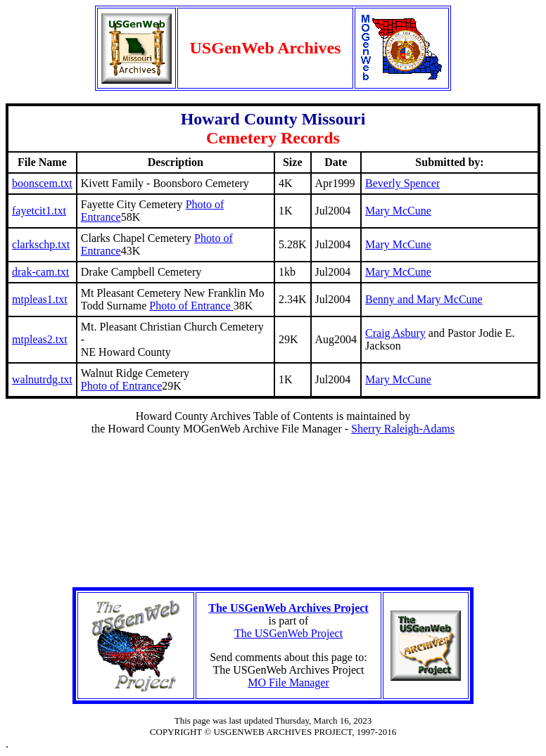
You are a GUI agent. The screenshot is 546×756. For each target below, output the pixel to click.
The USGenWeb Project (288, 633)
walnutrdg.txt (42, 379)
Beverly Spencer (402, 183)
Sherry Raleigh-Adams (403, 429)
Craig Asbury (395, 333)
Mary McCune (398, 211)
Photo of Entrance (191, 306)
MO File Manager (288, 683)
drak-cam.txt (40, 272)
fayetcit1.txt (39, 211)
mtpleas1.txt (40, 299)
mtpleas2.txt (40, 339)
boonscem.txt (42, 183)
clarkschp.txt (41, 244)
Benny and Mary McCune (424, 299)
